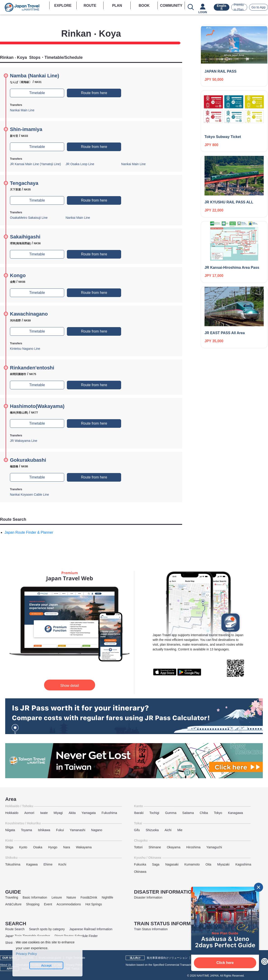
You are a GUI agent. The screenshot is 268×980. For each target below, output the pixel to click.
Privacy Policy (26, 954)
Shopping (33, 904)
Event (48, 904)
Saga (156, 864)
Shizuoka (152, 830)
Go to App (259, 7)
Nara (67, 847)
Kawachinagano (29, 314)
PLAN (117, 6)
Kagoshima (243, 864)
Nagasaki (172, 864)
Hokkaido (12, 813)
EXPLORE (63, 6)
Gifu (137, 830)
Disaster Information (148, 897)
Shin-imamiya (26, 129)
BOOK (144, 6)
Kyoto (23, 847)
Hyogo (53, 847)
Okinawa (140, 872)
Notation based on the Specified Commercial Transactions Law (163, 965)
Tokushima (13, 864)
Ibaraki (139, 813)
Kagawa (32, 864)
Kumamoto (192, 864)
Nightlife (107, 897)
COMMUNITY (171, 6)
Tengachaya (24, 183)
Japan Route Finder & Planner (29, 532)
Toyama (27, 830)
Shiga (9, 847)
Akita (72, 813)
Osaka (38, 847)
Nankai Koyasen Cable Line (29, 495)
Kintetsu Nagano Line (25, 349)
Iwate (44, 813)
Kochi (62, 864)
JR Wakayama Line (24, 441)
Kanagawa (235, 813)
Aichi (168, 830)
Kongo (18, 275)
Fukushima (109, 813)
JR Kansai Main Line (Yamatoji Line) (35, 164)
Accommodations (69, 904)
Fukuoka (140, 864)
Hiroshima (193, 847)
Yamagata (89, 813)
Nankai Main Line (22, 110)
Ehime (48, 864)
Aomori (29, 813)
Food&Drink (89, 897)
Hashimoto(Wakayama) (37, 406)
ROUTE (90, 6)
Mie (180, 830)
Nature (71, 897)
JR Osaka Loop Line (80, 164)
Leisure (57, 897)
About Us (6, 965)
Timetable (37, 93)
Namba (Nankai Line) (35, 76)
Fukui (60, 830)
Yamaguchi (214, 847)
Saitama (188, 813)
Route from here (94, 93)
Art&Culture (13, 904)
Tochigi (154, 813)
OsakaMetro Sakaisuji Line (29, 218)
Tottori (138, 847)
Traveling (12, 897)
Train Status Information (151, 929)
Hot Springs (94, 904)
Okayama (174, 847)
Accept (46, 965)
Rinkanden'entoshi (32, 368)
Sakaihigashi (25, 237)
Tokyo (218, 813)
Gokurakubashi (28, 460)
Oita (208, 864)
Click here (225, 963)
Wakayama (84, 847)
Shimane (155, 847)
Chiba (204, 813)
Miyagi (58, 813)
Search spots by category (47, 929)
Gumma (171, 813)
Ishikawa (44, 830)
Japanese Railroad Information (91, 929)
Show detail (70, 686)
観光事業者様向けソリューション (167, 958)
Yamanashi (77, 830)
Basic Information (35, 897)
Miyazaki (223, 864)
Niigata (10, 830)
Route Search (15, 929)
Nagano (97, 830)
